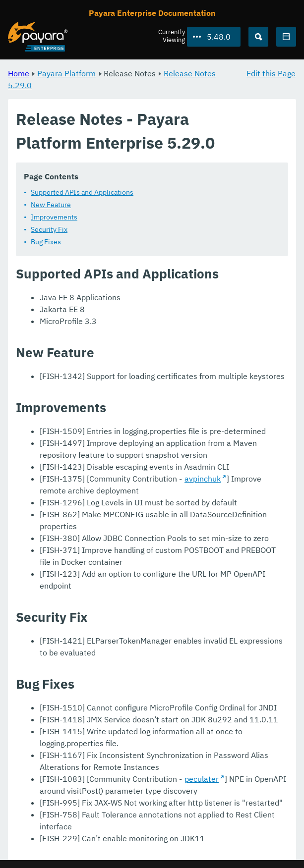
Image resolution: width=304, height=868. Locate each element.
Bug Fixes (46, 242)
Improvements (54, 217)
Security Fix (49, 229)
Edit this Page (271, 73)
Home (19, 73)
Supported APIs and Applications (82, 192)
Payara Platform (66, 73)
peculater (202, 779)
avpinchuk (203, 479)
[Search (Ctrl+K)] (258, 37)
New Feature (51, 205)
